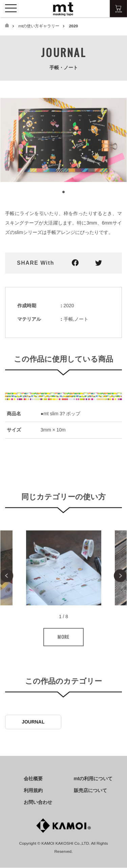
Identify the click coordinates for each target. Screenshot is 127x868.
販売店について (90, 790)
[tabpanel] (63, 140)
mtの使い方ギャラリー (39, 26)
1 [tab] (64, 192)
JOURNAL (33, 722)
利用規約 (33, 790)
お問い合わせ (38, 802)
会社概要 (33, 779)
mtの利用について (93, 779)
